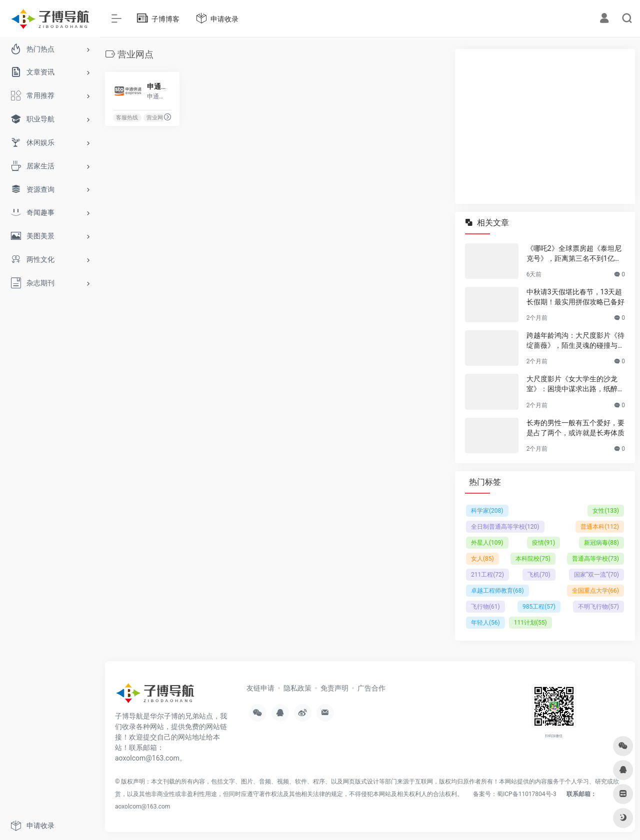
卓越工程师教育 (497, 591)
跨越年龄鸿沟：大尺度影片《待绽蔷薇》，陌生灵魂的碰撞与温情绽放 (575, 341)
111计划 (530, 623)
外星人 (487, 543)
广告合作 (371, 688)
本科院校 (533, 559)
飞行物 (485, 607)
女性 (606, 511)
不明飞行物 (598, 607)
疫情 (543, 543)
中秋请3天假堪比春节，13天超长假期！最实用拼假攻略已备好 (575, 297)
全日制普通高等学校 (505, 527)
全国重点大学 (595, 591)
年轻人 (485, 623)
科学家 (487, 511)
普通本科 (600, 527)
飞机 (539, 575)
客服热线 (127, 118)
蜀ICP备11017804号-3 (527, 794)
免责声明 (334, 688)
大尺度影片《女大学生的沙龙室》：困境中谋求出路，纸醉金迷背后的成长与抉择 (575, 384)
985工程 (539, 607)
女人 (482, 559)
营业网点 (157, 118)
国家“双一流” (596, 575)
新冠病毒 (601, 543)
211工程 (487, 575)
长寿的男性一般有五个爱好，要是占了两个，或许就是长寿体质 (575, 428)
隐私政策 (297, 688)
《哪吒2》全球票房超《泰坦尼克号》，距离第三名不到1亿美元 (574, 254)
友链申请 (260, 688)
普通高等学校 (595, 559)
